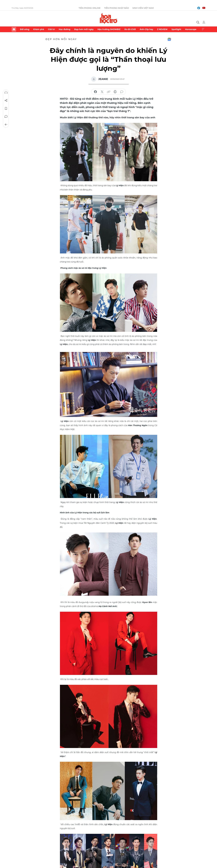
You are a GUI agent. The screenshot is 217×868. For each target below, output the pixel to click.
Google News (169, 39)
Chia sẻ (6, 101)
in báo (115, 92)
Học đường (65, 29)
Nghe (6, 93)
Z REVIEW (162, 29)
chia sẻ (95, 92)
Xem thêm (203, 29)
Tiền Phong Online (90, 8)
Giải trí (51, 29)
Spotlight (176, 29)
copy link (109, 92)
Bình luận (6, 117)
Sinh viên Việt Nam (143, 8)
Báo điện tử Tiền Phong (108, 18)
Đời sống (25, 29)
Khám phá (39, 29)
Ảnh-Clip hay (146, 29)
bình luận (122, 92)
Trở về (6, 125)
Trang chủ (14, 29)
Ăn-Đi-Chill (130, 29)
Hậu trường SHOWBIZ (109, 29)
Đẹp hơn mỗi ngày (84, 29)
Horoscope (191, 29)
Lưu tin (6, 109)
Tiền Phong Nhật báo (117, 8)
